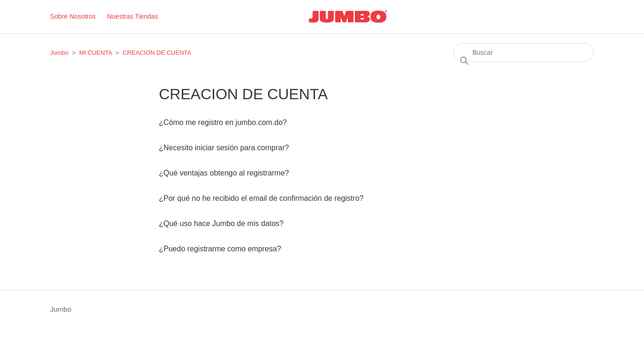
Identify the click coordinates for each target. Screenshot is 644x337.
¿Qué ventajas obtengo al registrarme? (224, 173)
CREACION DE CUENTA (157, 53)
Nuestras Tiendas (132, 16)
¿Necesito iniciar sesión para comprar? (224, 148)
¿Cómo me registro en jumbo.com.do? (223, 122)
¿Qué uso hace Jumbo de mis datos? (221, 223)
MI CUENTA (96, 53)
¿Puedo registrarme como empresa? (220, 249)
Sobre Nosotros (73, 16)
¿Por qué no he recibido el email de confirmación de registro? (261, 198)
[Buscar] (524, 52)
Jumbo (59, 53)
